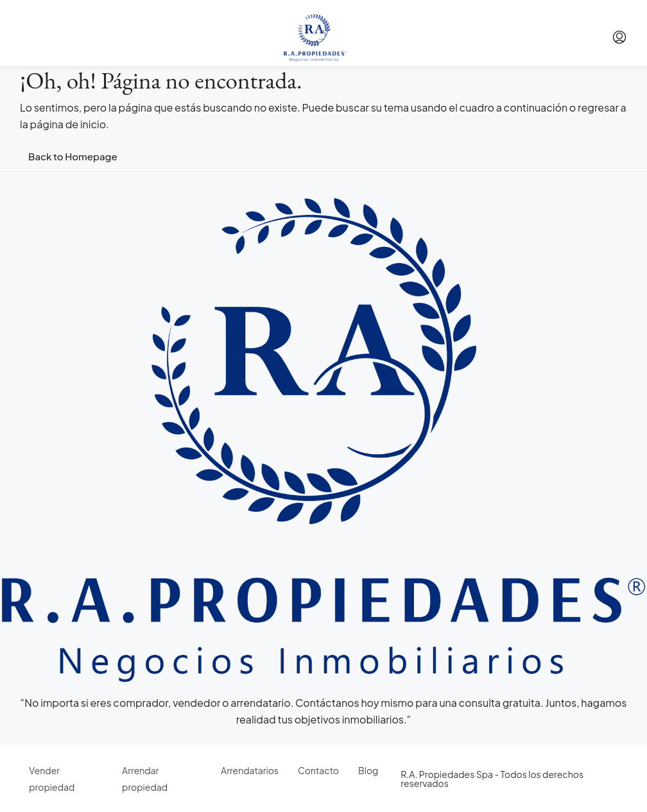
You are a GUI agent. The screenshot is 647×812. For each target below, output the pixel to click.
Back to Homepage (73, 156)
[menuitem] (619, 37)
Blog (368, 770)
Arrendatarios (250, 770)
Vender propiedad (52, 779)
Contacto (318, 770)
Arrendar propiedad (145, 779)
